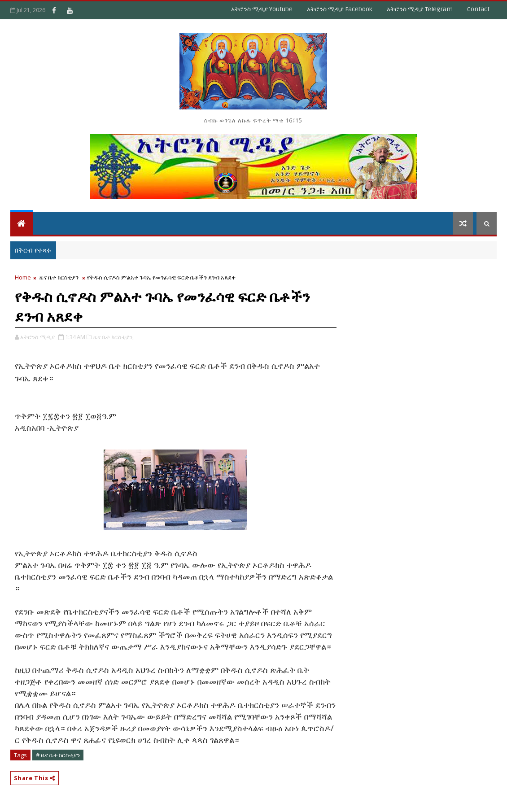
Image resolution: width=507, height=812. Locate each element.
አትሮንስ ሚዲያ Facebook (340, 9)
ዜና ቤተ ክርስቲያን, (114, 337)
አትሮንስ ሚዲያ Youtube (262, 9)
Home (23, 277)
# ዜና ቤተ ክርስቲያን (58, 755)
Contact (478, 9)
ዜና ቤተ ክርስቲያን (59, 277)
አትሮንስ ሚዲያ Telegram (420, 9)
